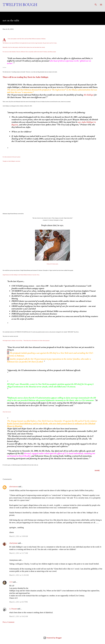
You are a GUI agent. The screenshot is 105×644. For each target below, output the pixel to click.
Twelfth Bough (20, 5)
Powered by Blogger (53, 638)
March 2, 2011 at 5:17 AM (19, 553)
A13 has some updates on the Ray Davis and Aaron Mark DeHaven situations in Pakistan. (27, 39)
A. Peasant (13, 609)
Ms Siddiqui (89, 95)
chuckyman (13, 543)
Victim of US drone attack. (52, 264)
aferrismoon (14, 487)
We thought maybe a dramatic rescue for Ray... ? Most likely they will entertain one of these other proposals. (26, 341)
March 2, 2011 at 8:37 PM (18, 602)
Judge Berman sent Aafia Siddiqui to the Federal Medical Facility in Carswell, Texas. (21, 275)
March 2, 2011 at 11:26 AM (19, 575)
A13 (11, 582)
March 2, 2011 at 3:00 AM (19, 536)
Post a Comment (9, 622)
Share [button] (97, 470)
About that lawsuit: (7, 412)
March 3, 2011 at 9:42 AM (19, 616)
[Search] (96, 4)
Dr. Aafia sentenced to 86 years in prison (11, 157)
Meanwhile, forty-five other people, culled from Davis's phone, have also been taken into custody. (24, 47)
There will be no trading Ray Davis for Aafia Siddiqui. (26, 77)
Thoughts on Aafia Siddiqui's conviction (11, 161)
